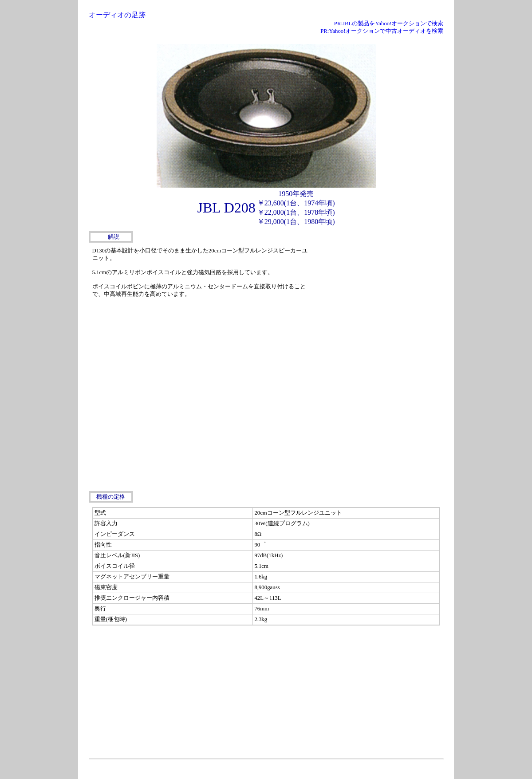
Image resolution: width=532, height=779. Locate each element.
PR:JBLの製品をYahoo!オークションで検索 (389, 24)
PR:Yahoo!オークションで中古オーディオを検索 (382, 31)
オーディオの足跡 (117, 15)
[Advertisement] (377, 300)
